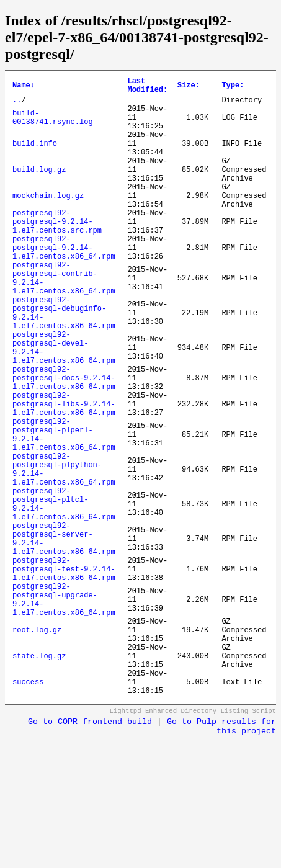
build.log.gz (39, 190)
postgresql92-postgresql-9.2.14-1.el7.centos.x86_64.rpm (64, 284)
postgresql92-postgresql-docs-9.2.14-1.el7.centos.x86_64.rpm (64, 443)
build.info (35, 158)
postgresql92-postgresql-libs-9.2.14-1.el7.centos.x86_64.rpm (64, 474)
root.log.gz (37, 749)
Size (189, 87)
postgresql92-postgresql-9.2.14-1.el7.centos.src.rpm (57, 253)
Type (233, 87)
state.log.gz (39, 780)
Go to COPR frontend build (90, 854)
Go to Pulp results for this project (221, 859)
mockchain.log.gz (48, 221)
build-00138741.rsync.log (53, 126)
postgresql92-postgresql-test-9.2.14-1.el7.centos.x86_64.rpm (64, 675)
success (28, 812)
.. (17, 105)
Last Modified (147, 87)
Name (24, 87)
